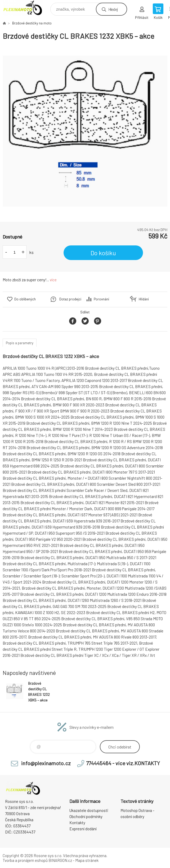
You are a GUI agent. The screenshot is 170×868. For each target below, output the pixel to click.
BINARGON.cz (60, 860)
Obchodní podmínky (86, 816)
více (53, 280)
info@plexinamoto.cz (46, 763)
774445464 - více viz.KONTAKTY (123, 763)
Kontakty (77, 823)
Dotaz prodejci (70, 299)
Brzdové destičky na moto (32, 23)
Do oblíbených (25, 299)
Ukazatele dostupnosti (89, 810)
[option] (85, 131)
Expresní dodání (83, 829)
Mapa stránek (87, 860)
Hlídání (144, 299)
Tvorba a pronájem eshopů (25, 860)
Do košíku (103, 253)
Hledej (113, 9)
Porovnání (101, 299)
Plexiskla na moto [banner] (26, 8)
